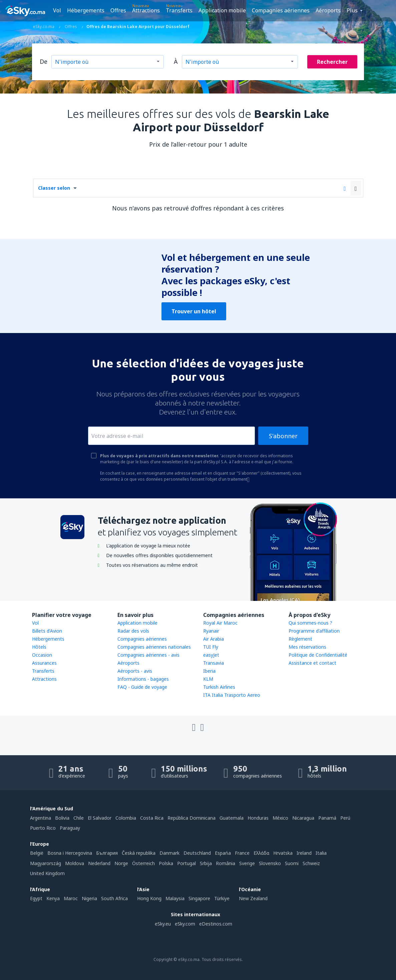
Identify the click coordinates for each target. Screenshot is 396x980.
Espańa (223, 853)
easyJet (211, 655)
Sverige (247, 863)
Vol (57, 10)
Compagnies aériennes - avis (148, 655)
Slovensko (270, 863)
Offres (118, 10)
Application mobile (222, 10)
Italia (321, 853)
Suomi (292, 863)
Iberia (209, 671)
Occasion (42, 655)
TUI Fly (211, 647)
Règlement (300, 639)
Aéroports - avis (135, 671)
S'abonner (283, 436)
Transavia (214, 663)
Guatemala (232, 818)
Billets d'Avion (47, 631)
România (226, 863)
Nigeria (89, 898)
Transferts (179, 10)
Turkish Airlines (219, 687)
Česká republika (139, 853)
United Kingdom (47, 873)
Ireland (304, 853)
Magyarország (46, 863)
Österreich (143, 863)
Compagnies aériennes (281, 10)
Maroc (71, 898)
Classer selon (54, 188)
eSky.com (185, 924)
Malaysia (175, 898)
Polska (166, 863)
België (37, 853)
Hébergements (86, 10)
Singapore (199, 898)
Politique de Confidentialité (318, 655)
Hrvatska (283, 853)
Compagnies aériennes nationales (154, 647)
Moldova (75, 863)
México (280, 818)
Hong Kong (149, 898)
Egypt (36, 898)
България (107, 853)
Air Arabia (214, 639)
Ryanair (211, 631)
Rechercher (332, 62)
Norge (121, 863)
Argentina (41, 818)
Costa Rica (152, 818)
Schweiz (311, 863)
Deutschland (197, 853)
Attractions (146, 10)
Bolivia (62, 818)
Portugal (186, 863)
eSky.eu (163, 924)
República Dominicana (191, 818)
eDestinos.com (216, 924)
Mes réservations (307, 647)
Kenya (53, 898)
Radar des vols (133, 631)
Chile (79, 818)
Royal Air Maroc (220, 623)
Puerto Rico (43, 828)
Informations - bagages (143, 679)
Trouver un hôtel (194, 311)
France (242, 853)
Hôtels (39, 647)
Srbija (206, 863)
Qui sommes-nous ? (310, 623)
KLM (208, 679)
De (44, 61)
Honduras (258, 818)
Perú (345, 818)
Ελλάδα (261, 853)
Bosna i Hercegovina (70, 853)
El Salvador (100, 818)
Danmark (169, 853)
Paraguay (70, 828)
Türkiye (222, 898)
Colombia (126, 818)
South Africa (114, 898)
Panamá (327, 818)
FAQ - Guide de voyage (142, 687)
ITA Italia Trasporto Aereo (232, 695)
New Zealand (253, 898)
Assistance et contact (312, 663)
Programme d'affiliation (314, 631)
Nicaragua (303, 818)
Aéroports (328, 10)
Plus (352, 10)
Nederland (99, 863)
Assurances (44, 663)
